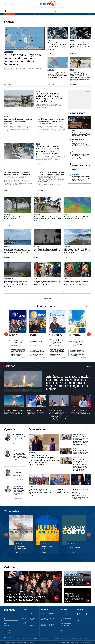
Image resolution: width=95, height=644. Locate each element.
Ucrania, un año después (47, 548)
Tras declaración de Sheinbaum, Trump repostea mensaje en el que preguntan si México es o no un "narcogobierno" (44, 460)
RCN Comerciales (43, 638)
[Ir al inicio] (11, 612)
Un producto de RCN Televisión (77, 638)
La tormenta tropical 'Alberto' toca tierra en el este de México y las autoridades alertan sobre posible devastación (16, 284)
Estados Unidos (7, 630)
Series (9, 588)
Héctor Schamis (17, 470)
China (14, 451)
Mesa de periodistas (78, 435)
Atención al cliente (64, 616)
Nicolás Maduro (39, 14)
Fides (65, 638)
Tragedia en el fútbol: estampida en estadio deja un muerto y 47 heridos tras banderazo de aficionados (81, 134)
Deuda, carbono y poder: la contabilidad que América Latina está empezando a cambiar (19, 492)
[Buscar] (89, 11)
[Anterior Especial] (6, 535)
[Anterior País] (90, 13)
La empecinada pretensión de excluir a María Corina (19, 474)
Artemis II (48, 374)
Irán (73, 163)
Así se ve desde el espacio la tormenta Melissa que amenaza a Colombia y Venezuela (23, 60)
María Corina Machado (18, 434)
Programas (79, 11)
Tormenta (7, 170)
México (39, 116)
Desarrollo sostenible (18, 486)
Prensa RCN (63, 630)
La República (36, 638)
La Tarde (33, 335)
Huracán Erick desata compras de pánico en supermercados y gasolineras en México (48, 150)
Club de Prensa (75, 335)
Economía (22, 11)
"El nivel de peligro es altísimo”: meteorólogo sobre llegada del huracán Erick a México (50, 97)
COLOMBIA (35, 8)
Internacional (7, 633)
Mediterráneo (8, 246)
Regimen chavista (54, 487)
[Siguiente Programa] (89, 334)
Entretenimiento (67, 11)
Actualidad (11, 11)
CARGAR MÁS (47, 298)
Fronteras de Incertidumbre (20, 548)
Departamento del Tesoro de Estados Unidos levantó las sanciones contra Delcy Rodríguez (80, 412)
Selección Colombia (78, 458)
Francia (39, 170)
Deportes (34, 11)
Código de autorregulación (66, 623)
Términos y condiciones (29, 642)
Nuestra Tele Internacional (44, 11)
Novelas (61, 638)
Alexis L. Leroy (19, 498)
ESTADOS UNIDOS (54, 8)
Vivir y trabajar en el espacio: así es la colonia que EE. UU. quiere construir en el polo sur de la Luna (14, 412)
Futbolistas (31, 487)
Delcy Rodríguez (75, 408)
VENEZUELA (41, 8)
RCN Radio (30, 638)
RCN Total (86, 638)
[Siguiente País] (90, 15)
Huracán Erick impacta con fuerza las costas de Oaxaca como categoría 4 (18, 121)
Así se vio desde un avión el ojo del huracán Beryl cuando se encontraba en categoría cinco (77, 251)
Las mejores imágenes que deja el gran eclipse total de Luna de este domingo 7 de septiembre (74, 599)
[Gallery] (48, 334)
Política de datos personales (10, 642)
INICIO (30, 8)
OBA (61, 633)
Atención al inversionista (66, 618)
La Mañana (51, 618)
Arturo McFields (19, 463)
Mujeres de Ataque (51, 625)
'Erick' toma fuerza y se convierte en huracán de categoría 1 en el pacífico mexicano (51, 121)
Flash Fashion (52, 616)
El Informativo (55, 335)
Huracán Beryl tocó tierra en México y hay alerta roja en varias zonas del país (47, 250)
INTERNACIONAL (63, 8)
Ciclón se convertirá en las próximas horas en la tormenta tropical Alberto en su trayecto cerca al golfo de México (77, 283)
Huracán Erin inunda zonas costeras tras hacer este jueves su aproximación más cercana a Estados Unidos (57, 75)
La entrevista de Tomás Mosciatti (45, 619)
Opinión (85, 11)
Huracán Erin (51, 70)
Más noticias (37, 429)
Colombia (6, 623)
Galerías (10, 567)
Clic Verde (43, 614)
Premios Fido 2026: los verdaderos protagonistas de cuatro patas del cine (81, 452)
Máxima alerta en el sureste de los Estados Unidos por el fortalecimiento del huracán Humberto (80, 45)
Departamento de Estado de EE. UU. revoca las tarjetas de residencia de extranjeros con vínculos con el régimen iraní (81, 168)
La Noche (13, 335)
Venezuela (6, 626)
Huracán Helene (38, 214)
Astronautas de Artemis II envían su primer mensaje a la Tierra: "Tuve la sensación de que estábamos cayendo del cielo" (81, 156)
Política (17, 11)
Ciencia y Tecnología (56, 11)
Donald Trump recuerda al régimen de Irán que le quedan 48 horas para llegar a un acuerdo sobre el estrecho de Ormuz (81, 179)
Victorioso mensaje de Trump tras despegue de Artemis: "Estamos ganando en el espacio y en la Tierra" (36, 413)
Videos (10, 366)
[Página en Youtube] (87, 614)
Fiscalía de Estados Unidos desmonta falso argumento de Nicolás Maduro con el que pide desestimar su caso (59, 492)
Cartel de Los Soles (61, 14)
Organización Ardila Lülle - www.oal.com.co (83, 642)
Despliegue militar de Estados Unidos (74, 575)
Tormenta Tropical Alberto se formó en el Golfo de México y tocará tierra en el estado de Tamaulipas (47, 283)
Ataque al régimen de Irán (78, 139)
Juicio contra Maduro (21, 14)
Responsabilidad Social (65, 614)
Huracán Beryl (37, 246)
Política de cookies (20, 642)
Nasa (73, 152)
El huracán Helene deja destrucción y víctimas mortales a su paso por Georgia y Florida (47, 219)
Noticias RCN (24, 638)
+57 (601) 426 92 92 (84, 621)
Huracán (72, 40)
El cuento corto (74, 547)
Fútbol (74, 130)
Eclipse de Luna (69, 593)
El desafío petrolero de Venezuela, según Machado (19, 438)
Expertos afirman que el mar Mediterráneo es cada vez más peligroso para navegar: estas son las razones (18, 251)
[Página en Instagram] (80, 614)
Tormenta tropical (8, 52)
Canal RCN (18, 638)
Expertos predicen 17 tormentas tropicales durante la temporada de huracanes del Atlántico (18, 175)
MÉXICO (47, 8)
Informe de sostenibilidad (66, 621)
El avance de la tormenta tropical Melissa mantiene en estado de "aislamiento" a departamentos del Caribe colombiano (57, 46)
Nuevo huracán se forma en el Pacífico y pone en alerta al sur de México (77, 218)
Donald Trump (31, 14)
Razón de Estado (45, 628)
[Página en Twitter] (83, 614)
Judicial (28, 11)
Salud (73, 11)
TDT (69, 638)
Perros (75, 449)
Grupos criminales (75, 487)
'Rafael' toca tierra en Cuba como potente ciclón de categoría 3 (15, 218)
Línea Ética (63, 628)
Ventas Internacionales (65, 626)
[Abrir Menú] (6, 11)
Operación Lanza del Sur (49, 14)
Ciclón (35, 278)
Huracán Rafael (8, 214)
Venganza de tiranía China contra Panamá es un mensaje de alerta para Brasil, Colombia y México (19, 456)
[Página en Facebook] (77, 614)
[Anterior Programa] (6, 334)
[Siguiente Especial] (89, 535)
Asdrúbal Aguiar (19, 444)
